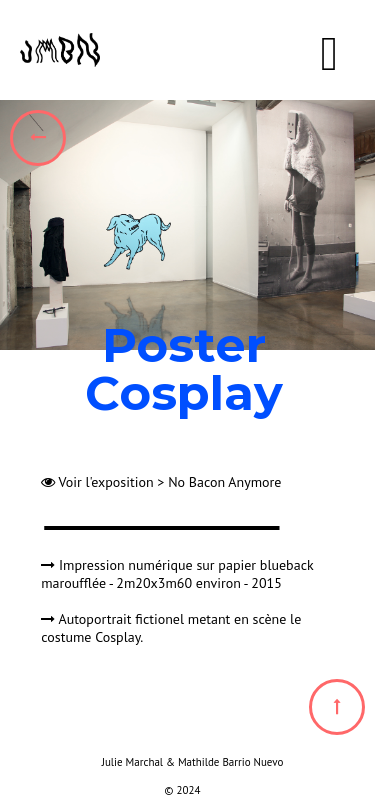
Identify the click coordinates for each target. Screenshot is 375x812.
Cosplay (117, 637)
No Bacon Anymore (224, 482)
